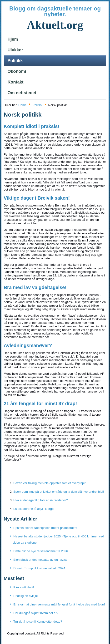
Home (22, 105)
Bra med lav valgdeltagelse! (35, 287)
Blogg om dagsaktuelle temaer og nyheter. (55, 11)
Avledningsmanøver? (28, 345)
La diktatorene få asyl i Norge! (34, 509)
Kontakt (16, 82)
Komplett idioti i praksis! (32, 126)
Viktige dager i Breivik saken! (37, 198)
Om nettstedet (22, 93)
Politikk (15, 61)
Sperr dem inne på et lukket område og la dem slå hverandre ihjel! (59, 492)
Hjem (13, 39)
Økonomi (17, 71)
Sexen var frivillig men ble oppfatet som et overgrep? (50, 483)
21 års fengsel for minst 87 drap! (40, 403)
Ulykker (15, 50)
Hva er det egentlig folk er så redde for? (40, 500)
